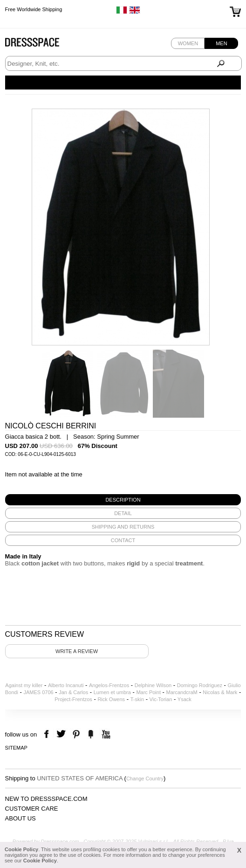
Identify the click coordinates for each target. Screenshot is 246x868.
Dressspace (41, 45)
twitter (62, 734)
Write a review (77, 651)
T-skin (137, 699)
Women (188, 43)
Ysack (184, 699)
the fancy (91, 734)
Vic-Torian (161, 699)
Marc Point (148, 692)
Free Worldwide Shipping (34, 9)
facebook (48, 734)
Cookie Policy (21, 849)
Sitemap (16, 748)
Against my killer (24, 685)
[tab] (123, 500)
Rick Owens (111, 699)
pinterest (76, 734)
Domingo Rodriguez (200, 685)
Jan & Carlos (73, 692)
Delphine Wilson (153, 685)
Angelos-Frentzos (109, 685)
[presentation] (123, 500)
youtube (105, 734)
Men (221, 43)
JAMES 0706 (38, 692)
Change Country (145, 778)
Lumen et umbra (112, 692)
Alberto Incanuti (66, 685)
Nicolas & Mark (220, 692)
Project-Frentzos (73, 699)
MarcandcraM (182, 692)
